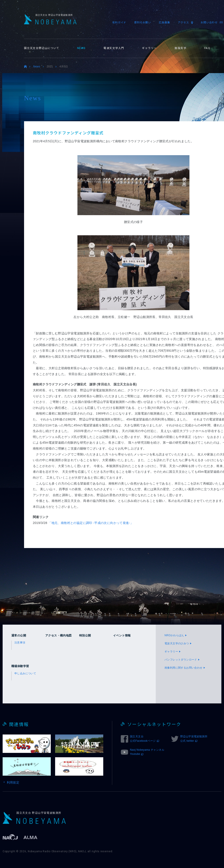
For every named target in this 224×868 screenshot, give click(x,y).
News (37, 67)
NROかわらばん (174, 635)
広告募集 (164, 23)
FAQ (207, 48)
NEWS (81, 48)
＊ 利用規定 (11, 782)
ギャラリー (149, 48)
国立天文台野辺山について (42, 48)
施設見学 (180, 48)
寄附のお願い (143, 23)
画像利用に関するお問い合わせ (184, 668)
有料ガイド (119, 23)
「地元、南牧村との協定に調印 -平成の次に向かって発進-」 (91, 523)
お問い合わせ (209, 23)
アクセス (183, 23)
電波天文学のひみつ (177, 643)
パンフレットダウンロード (181, 660)
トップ (25, 67)
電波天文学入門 (114, 48)
